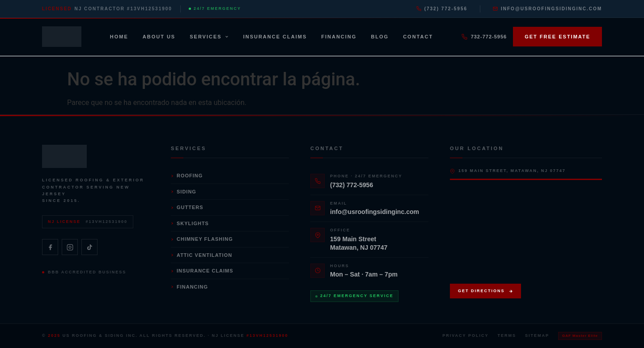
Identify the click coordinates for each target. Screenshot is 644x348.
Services (209, 37)
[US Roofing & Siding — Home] (62, 37)
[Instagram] (70, 247)
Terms (507, 335)
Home (119, 37)
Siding (184, 192)
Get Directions (485, 291)
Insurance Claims (275, 37)
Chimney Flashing (202, 239)
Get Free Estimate (557, 37)
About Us (159, 37)
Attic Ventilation (201, 255)
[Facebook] (50, 247)
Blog (380, 37)
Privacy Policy (465, 335)
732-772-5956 (484, 37)
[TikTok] (89, 247)
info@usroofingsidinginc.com (547, 9)
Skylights (190, 223)
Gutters (187, 207)
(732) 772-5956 (442, 9)
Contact (418, 37)
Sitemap (537, 335)
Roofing (187, 176)
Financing (339, 37)
